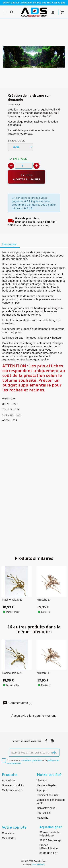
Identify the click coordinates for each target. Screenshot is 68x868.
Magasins (43, 818)
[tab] (10, 244)
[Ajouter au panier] (27, 177)
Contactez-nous (46, 808)
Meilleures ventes (12, 790)
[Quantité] (24, 166)
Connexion (8, 833)
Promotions (9, 780)
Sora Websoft (38, 864)
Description (10, 244)
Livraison (42, 780)
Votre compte (14, 827)
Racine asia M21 (12, 600)
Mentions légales (47, 785)
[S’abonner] (54, 753)
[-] (11, 166)
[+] (36, 166)
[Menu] (5, 12)
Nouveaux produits (13, 785)
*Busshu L (44, 600)
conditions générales (31, 761)
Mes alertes (9, 838)
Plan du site (44, 813)
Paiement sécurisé (48, 795)
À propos (42, 790)
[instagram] (52, 741)
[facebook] (46, 741)
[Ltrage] (20, 147)
